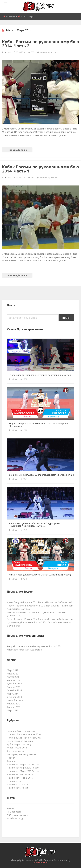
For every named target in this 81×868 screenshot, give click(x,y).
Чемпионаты (14, 781)
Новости (12, 758)
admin (8, 52)
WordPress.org (15, 818)
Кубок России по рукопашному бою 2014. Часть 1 (40, 169)
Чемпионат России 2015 (20, 778)
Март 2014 (13, 694)
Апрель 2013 (14, 704)
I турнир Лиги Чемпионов (21, 731)
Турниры (12, 761)
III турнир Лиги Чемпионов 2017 (24, 738)
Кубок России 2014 (17, 748)
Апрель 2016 (14, 680)
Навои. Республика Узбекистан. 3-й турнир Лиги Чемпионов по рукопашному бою (35, 525)
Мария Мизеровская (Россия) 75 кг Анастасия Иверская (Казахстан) (39, 425)
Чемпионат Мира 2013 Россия (23, 768)
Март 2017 (13, 670)
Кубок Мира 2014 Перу (19, 744)
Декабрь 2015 (14, 684)
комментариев (18, 815)
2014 (23, 16)
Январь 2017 (14, 674)
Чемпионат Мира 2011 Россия (23, 764)
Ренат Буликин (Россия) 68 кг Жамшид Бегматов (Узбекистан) (40, 619)
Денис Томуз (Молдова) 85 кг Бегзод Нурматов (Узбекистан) (41, 475)
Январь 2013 (14, 707)
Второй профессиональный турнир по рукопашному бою (40, 375)
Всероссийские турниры (20, 741)
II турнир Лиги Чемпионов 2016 (24, 734)
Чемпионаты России (18, 788)
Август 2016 (13, 677)
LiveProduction (40, 863)
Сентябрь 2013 (15, 700)
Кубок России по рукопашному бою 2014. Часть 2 (40, 44)
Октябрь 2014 (14, 690)
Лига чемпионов (16, 751)
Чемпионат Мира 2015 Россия (23, 771)
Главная (11, 16)
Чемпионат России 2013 (20, 774)
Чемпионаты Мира (17, 784)
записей (14, 812)
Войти (10, 808)
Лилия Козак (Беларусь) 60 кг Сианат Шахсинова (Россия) (40, 575)
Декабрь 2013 (14, 697)
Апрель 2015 (14, 687)
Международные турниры (21, 754)
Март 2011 (13, 710)
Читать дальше (17, 150)
